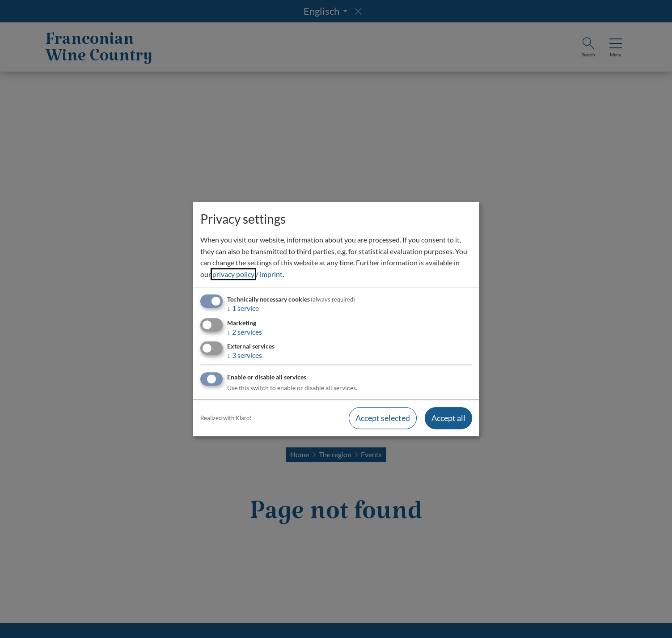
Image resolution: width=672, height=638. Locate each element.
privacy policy (233, 274)
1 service (243, 308)
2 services (245, 332)
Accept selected (383, 418)
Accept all (448, 418)
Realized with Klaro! (226, 418)
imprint (271, 274)
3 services (245, 355)
